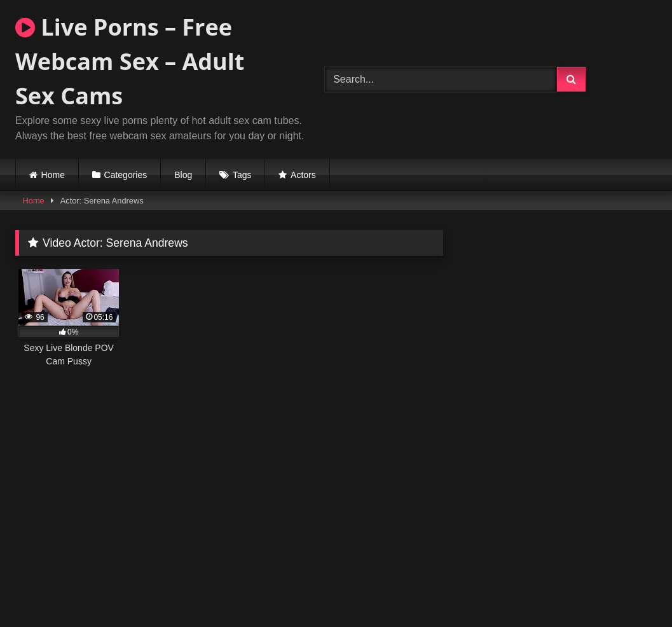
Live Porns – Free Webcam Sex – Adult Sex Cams (130, 61)
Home (53, 175)
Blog (183, 175)
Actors (303, 175)
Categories (126, 175)
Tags (242, 175)
